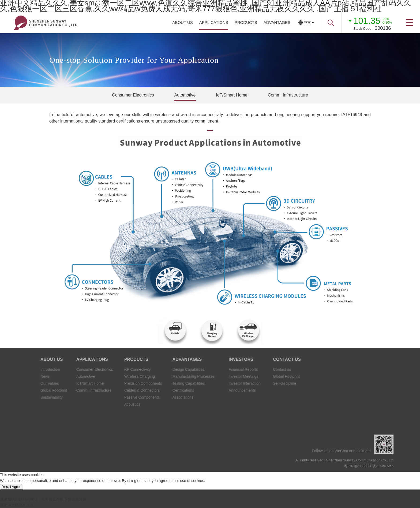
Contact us (265, 369)
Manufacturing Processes (170, 376)
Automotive (185, 95)
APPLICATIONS (214, 22)
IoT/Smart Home (232, 95)
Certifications (160, 390)
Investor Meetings (225, 376)
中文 (307, 23)
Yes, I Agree (12, 487)
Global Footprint (37, 390)
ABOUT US (182, 22)
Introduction (34, 369)
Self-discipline (268, 383)
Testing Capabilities (165, 383)
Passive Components (121, 397)
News (29, 376)
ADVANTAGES (277, 22)
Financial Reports (224, 369)
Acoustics (111, 404)
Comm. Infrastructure (288, 95)
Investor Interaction (226, 383)
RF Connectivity (116, 369)
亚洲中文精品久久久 (17, 505)
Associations (160, 397)
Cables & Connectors (121, 390)
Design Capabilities (165, 369)
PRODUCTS (246, 22)
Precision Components (122, 383)
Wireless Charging (118, 376)
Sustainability (35, 397)
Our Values (33, 383)
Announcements (223, 390)
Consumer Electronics (133, 95)
